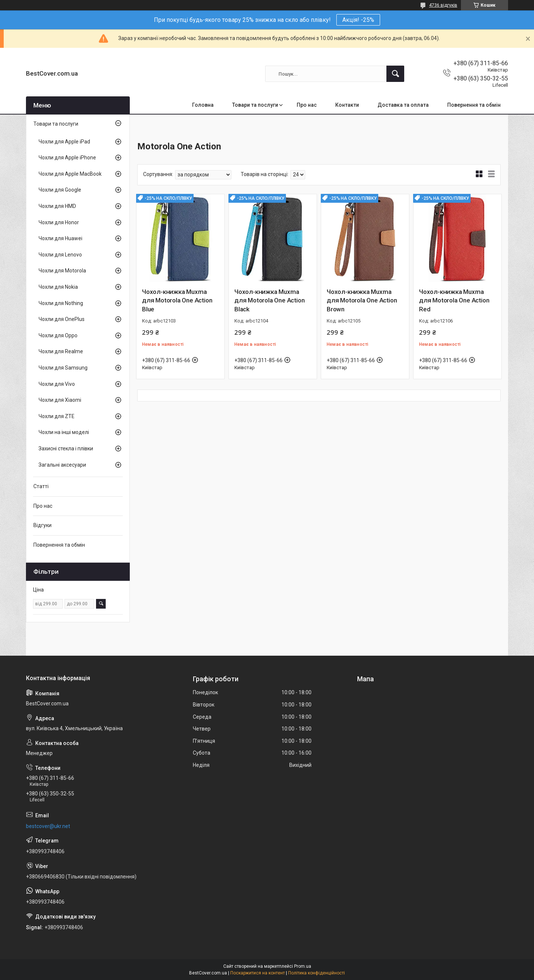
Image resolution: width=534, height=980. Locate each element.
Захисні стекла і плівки (66, 448)
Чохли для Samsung (63, 368)
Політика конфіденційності (317, 973)
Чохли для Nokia (58, 287)
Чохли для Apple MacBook (70, 174)
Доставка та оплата (403, 105)
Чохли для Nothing (61, 303)
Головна (203, 105)
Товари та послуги (255, 105)
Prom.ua (303, 966)
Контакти (347, 105)
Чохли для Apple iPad (64, 142)
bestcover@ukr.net (48, 826)
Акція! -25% (358, 20)
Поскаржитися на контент (258, 973)
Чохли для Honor (59, 222)
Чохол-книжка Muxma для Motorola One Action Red (454, 301)
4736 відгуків (443, 5)
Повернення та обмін (474, 105)
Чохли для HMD (57, 206)
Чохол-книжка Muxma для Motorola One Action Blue (177, 301)
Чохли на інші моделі (64, 432)
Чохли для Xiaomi (60, 400)
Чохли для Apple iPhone (67, 158)
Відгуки (42, 525)
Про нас (307, 105)
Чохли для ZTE (57, 416)
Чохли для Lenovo (60, 255)
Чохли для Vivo (57, 384)
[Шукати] (395, 74)
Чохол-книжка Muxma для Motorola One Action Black (269, 301)
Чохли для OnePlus (62, 319)
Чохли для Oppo (58, 335)
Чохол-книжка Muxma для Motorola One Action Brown (362, 301)
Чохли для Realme (61, 351)
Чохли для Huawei (60, 238)
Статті (41, 486)
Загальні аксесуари (62, 465)
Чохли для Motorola (62, 271)
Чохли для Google (60, 190)
